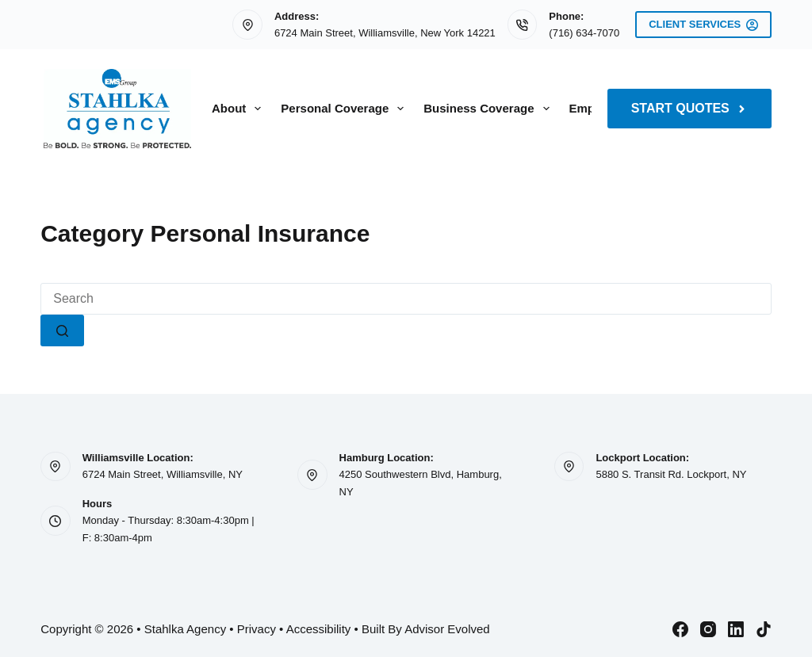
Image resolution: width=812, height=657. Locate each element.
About (239, 109)
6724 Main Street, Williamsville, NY (163, 474)
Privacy (257, 629)
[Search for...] (406, 299)
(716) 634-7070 (584, 33)
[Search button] (62, 330)
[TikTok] (764, 629)
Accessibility (319, 629)
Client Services (703, 25)
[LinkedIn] (736, 629)
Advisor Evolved (447, 629)
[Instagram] (708, 629)
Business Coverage (489, 109)
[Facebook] (680, 629)
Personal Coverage (345, 109)
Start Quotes (689, 108)
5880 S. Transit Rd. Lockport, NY (671, 474)
